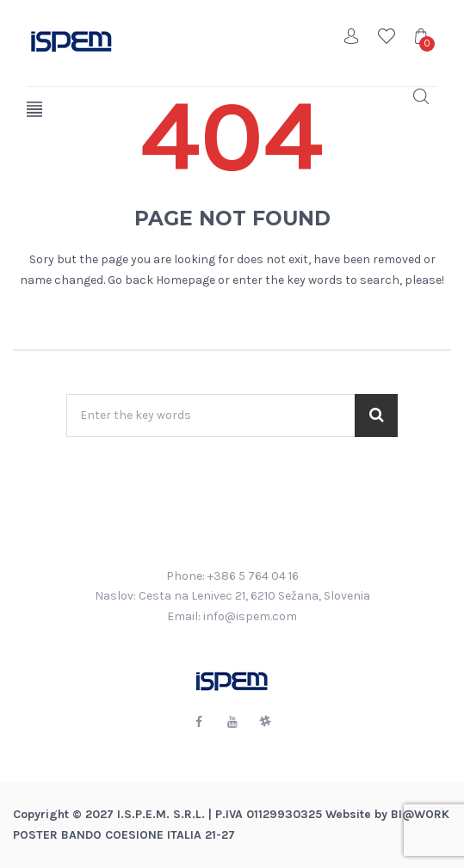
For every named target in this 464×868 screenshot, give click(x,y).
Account (352, 36)
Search (421, 96)
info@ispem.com (250, 616)
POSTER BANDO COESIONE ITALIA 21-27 (124, 835)
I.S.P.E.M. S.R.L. (161, 814)
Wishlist (387, 36)
